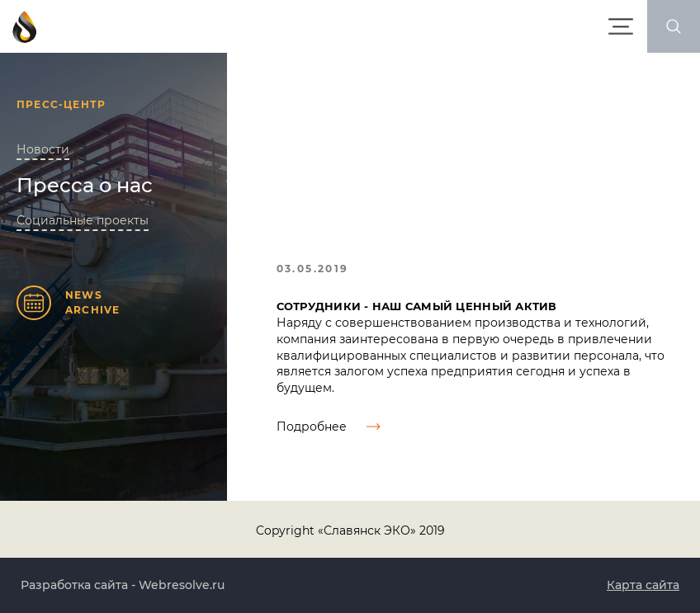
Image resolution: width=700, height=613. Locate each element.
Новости (43, 149)
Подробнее (329, 427)
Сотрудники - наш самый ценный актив (417, 306)
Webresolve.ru (182, 585)
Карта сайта (643, 585)
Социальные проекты (83, 220)
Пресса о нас (85, 185)
